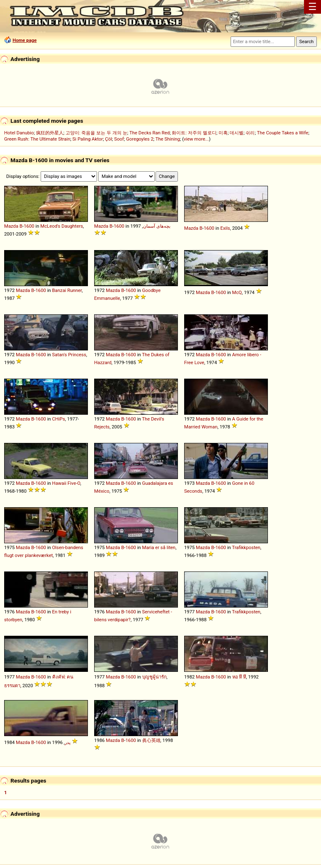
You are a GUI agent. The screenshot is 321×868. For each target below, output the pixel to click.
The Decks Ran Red (150, 133)
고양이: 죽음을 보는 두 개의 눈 (96, 133)
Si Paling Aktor (88, 139)
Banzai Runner (67, 290)
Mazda (11, 226)
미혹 (223, 133)
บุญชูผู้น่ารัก (154, 677)
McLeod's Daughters (62, 226)
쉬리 (250, 133)
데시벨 (237, 133)
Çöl (108, 139)
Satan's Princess (69, 355)
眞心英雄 (151, 740)
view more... (196, 139)
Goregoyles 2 (140, 139)
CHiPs (59, 419)
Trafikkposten (246, 547)
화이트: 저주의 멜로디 (194, 133)
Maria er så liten (159, 547)
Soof (119, 139)
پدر (68, 742)
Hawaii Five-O (66, 483)
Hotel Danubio (19, 133)
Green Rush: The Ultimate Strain (37, 139)
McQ (237, 292)
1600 (29, 226)
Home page (24, 40)
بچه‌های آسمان (157, 226)
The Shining (168, 139)
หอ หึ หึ (239, 677)
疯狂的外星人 (50, 133)
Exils (225, 228)
